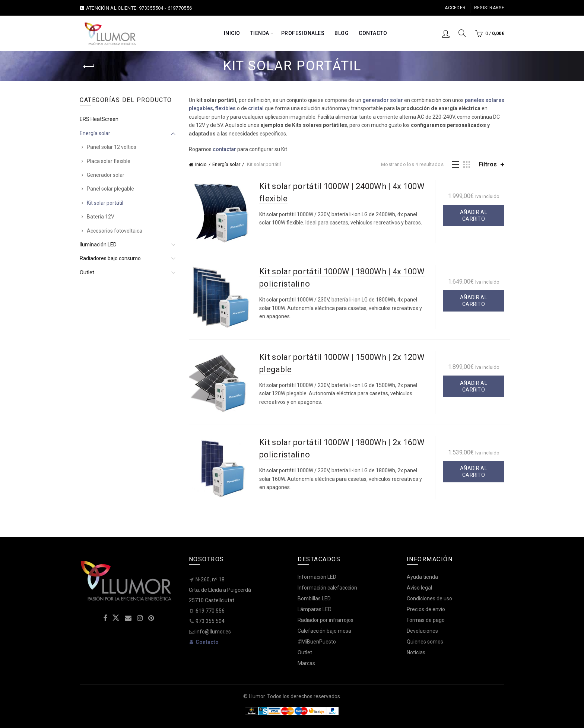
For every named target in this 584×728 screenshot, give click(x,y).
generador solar (383, 100)
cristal (256, 108)
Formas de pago (426, 620)
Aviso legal (419, 588)
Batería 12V (101, 217)
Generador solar (106, 175)
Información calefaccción (327, 588)
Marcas (306, 663)
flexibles (226, 108)
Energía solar (226, 164)
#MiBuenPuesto (317, 642)
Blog (342, 33)
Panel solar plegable (110, 189)
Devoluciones (422, 631)
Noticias (416, 652)
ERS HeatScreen (99, 119)
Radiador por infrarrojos (326, 620)
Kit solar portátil (105, 203)
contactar (224, 149)
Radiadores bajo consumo (110, 258)
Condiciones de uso (429, 598)
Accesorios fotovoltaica (115, 231)
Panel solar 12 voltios (112, 147)
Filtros (488, 164)
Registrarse (489, 8)
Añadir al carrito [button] (474, 215)
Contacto (373, 33)
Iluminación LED (98, 245)
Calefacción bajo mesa (324, 631)
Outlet (87, 272)
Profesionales (303, 33)
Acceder (455, 8)
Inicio (232, 33)
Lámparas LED (315, 609)
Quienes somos (425, 642)
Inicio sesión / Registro (446, 33)
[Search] (462, 33)
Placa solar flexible (109, 161)
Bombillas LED (314, 598)
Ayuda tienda (422, 577)
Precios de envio (426, 609)
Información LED (317, 577)
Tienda (260, 33)
